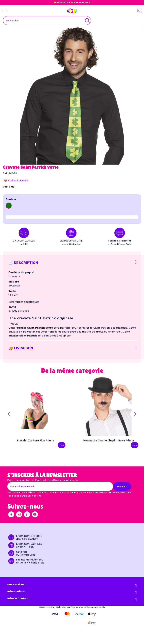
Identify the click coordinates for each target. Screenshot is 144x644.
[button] (9, 414)
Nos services (16, 584)
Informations (16, 591)
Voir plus (9, 187)
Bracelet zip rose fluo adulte (35, 440)
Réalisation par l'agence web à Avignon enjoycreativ (80, 607)
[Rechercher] (47, 21)
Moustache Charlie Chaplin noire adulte (108, 440)
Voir (62, 445)
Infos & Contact (18, 598)
